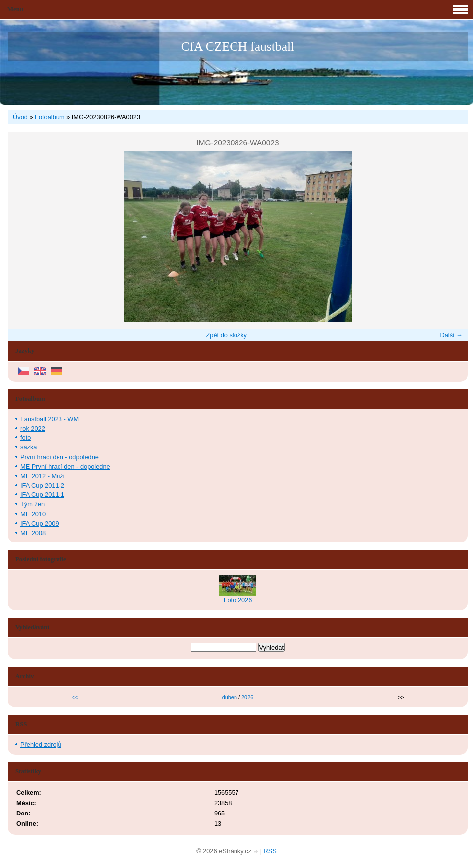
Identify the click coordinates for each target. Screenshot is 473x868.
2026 (247, 697)
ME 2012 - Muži (43, 476)
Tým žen (32, 504)
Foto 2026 (238, 600)
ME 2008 (33, 533)
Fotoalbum (50, 117)
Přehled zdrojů (41, 744)
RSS (270, 851)
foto (26, 438)
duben (230, 697)
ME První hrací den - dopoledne (65, 466)
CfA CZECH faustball (238, 46)
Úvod (20, 117)
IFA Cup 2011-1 (42, 495)
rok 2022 (33, 428)
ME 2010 (33, 514)
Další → (451, 335)
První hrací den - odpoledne (59, 457)
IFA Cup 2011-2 (42, 485)
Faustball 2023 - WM (50, 419)
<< (75, 697)
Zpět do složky (226, 335)
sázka (29, 447)
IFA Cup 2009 (40, 523)
